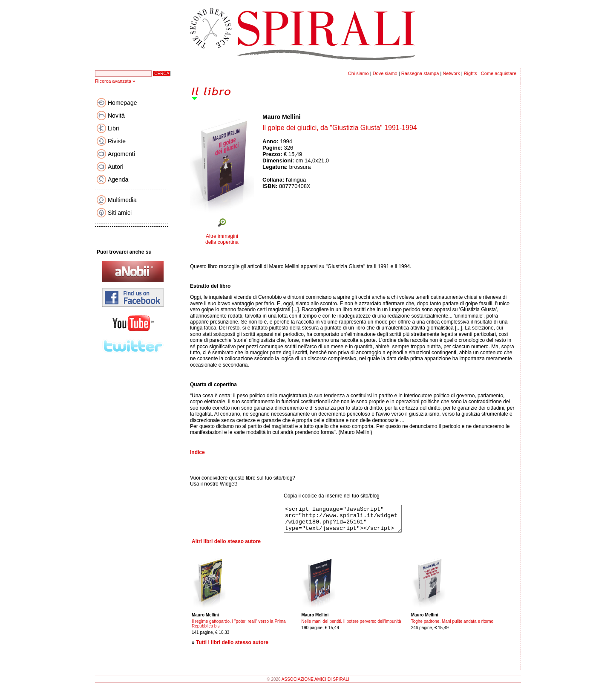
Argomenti (121, 154)
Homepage (122, 103)
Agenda (118, 179)
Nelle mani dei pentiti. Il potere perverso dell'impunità (351, 626)
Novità (116, 116)
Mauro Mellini (281, 117)
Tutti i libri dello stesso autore (232, 648)
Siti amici (120, 213)
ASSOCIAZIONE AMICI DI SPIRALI (315, 684)
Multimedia (122, 200)
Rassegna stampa (420, 73)
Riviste (117, 141)
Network (451, 73)
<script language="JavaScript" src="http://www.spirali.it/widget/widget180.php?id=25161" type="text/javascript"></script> (350, 521)
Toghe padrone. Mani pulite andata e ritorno (452, 626)
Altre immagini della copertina (222, 239)
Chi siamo (358, 73)
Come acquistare (499, 73)
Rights (471, 73)
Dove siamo (385, 73)
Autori (116, 167)
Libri (113, 128)
